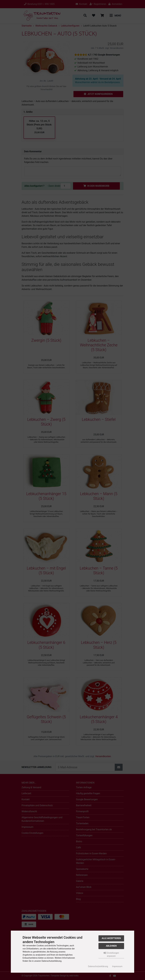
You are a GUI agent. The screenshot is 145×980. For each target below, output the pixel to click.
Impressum (117, 966)
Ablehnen (111, 946)
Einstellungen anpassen (111, 954)
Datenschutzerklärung (98, 966)
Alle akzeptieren (111, 938)
